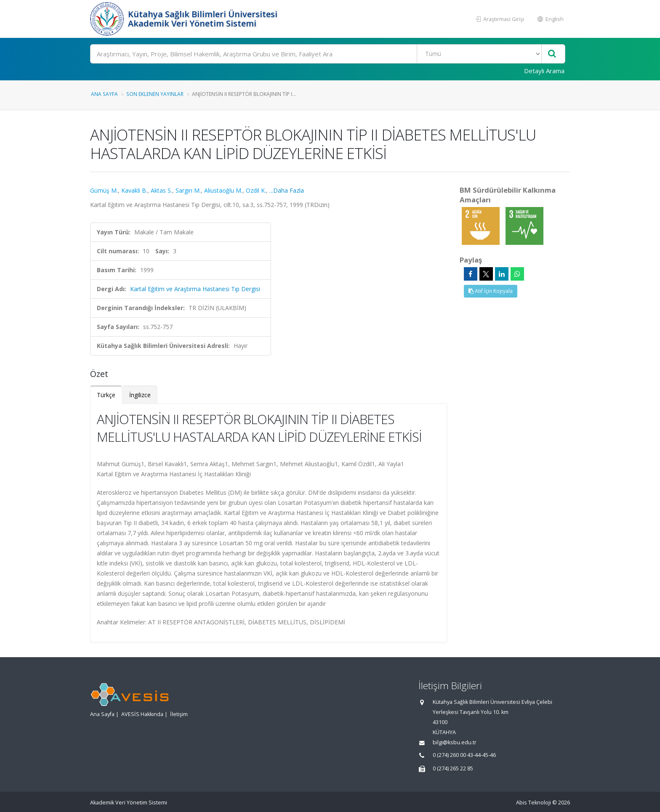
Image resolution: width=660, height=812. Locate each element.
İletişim (179, 714)
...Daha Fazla (287, 190)
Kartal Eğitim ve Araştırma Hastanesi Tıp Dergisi (195, 289)
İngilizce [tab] (140, 395)
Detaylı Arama (544, 71)
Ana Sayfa (104, 94)
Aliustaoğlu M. (223, 190)
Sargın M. (188, 190)
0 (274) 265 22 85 (453, 768)
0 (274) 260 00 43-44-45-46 (464, 755)
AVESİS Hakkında (142, 714)
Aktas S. (161, 190)
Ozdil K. (256, 190)
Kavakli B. (134, 190)
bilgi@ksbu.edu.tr (455, 742)
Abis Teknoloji (534, 803)
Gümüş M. (104, 190)
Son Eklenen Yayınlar (155, 94)
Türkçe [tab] (106, 395)
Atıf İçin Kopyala (491, 291)
